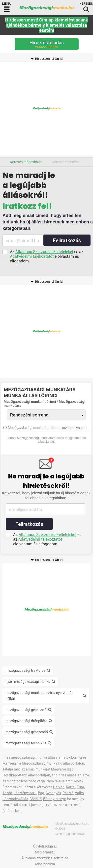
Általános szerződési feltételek (45, 858)
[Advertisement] (46, 108)
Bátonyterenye (54, 799)
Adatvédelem (45, 864)
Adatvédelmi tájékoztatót (32, 256)
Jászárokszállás (15, 799)
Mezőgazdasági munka (23, 402)
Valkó (79, 793)
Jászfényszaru (25, 793)
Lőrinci (51, 402)
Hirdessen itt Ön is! (49, 59)
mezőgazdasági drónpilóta (26, 721)
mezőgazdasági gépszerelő (27, 732)
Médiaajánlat (45, 852)
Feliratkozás (67, 240)
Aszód (7, 793)
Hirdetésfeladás (47, 44)
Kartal (71, 787)
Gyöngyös (53, 793)
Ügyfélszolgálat (45, 846)
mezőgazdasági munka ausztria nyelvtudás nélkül (39, 696)
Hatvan (59, 787)
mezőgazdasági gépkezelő (26, 710)
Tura (81, 787)
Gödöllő (36, 799)
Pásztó (68, 793)
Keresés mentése (65, 162)
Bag (41, 793)
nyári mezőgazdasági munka (28, 682)
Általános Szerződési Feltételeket (44, 252)
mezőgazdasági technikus (26, 743)
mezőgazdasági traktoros (25, 671)
